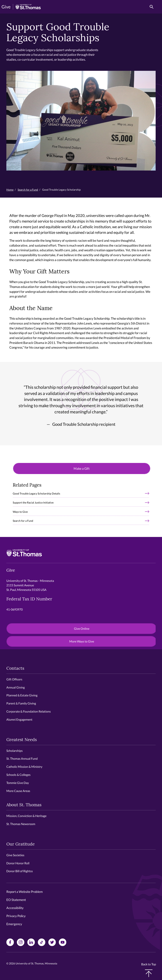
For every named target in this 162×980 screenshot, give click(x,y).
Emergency (14, 924)
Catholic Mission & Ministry (24, 767)
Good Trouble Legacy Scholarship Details (36, 493)
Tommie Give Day (18, 783)
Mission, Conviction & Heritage (26, 816)
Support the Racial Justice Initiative (33, 502)
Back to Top (149, 970)
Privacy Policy (16, 916)
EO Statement (16, 900)
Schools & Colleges (18, 775)
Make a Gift (82, 468)
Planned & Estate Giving (22, 695)
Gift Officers (14, 679)
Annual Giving (16, 687)
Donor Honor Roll (18, 863)
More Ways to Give (82, 641)
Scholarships (15, 751)
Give (6, 7)
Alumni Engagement (19, 719)
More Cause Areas (18, 791)
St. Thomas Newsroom (21, 824)
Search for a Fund (28, 190)
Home (10, 190)
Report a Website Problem (25, 892)
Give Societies (15, 855)
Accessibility (15, 908)
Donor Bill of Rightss (20, 871)
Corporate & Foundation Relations (29, 711)
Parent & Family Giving (21, 703)
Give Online (82, 629)
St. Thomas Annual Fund (22, 758)
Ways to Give (20, 512)
